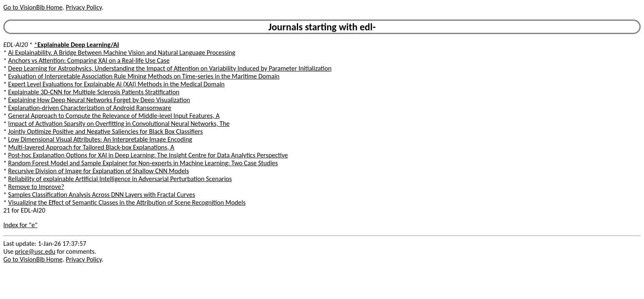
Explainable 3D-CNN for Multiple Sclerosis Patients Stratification (94, 92)
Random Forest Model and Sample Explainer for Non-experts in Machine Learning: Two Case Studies (143, 163)
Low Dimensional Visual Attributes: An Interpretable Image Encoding (100, 139)
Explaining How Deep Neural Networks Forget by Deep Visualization (99, 100)
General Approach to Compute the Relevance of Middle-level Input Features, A (114, 116)
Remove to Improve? (36, 187)
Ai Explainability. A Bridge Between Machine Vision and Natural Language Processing (122, 53)
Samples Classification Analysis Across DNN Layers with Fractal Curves (102, 195)
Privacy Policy (84, 7)
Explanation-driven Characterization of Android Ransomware (90, 108)
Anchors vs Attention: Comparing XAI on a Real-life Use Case (89, 60)
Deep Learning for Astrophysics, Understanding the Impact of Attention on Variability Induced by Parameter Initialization (170, 68)
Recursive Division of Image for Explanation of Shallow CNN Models (99, 171)
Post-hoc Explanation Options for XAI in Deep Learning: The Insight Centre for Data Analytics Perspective (148, 155)
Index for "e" (20, 225)
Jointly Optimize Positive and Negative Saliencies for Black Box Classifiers (106, 131)
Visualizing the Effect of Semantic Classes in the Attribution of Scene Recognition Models (127, 202)
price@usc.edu (35, 251)
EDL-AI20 (16, 45)
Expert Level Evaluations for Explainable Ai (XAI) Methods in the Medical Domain (117, 84)
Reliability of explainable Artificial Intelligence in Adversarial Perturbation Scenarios (120, 179)
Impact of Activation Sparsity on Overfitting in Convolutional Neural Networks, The (119, 124)
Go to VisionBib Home (33, 7)
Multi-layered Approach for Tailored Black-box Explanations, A (91, 147)
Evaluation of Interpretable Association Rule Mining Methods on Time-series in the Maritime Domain (144, 76)
